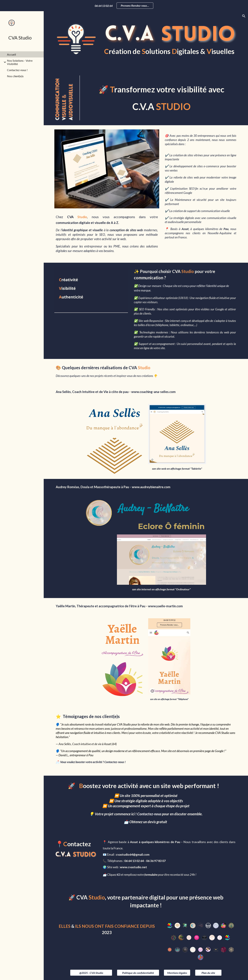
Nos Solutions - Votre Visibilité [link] (20, 62)
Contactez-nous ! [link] (17, 70)
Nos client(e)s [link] (15, 76)
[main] (169, 51)
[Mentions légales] (177, 973)
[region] (124, 6)
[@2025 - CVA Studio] (91, 973)
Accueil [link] (11, 54)
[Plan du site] (208, 973)
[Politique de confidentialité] (138, 973)
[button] (244, 16)
